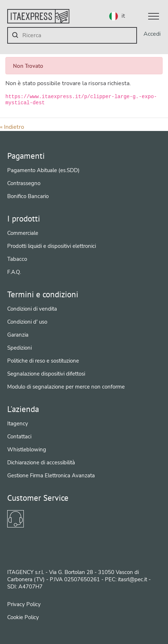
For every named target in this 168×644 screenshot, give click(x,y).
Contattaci (19, 437)
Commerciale (23, 233)
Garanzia (18, 335)
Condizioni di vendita (32, 309)
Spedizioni (19, 348)
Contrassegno (24, 183)
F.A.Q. (14, 272)
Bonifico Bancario (28, 196)
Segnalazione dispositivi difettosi (46, 374)
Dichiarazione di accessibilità (41, 463)
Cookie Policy (23, 617)
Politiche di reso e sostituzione (43, 361)
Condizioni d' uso (27, 322)
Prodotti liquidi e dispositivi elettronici (52, 246)
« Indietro (12, 127)
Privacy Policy (24, 604)
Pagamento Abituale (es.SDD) (43, 170)
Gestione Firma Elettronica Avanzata (51, 476)
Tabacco (17, 259)
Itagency (18, 424)
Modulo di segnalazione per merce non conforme (66, 387)
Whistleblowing (27, 450)
